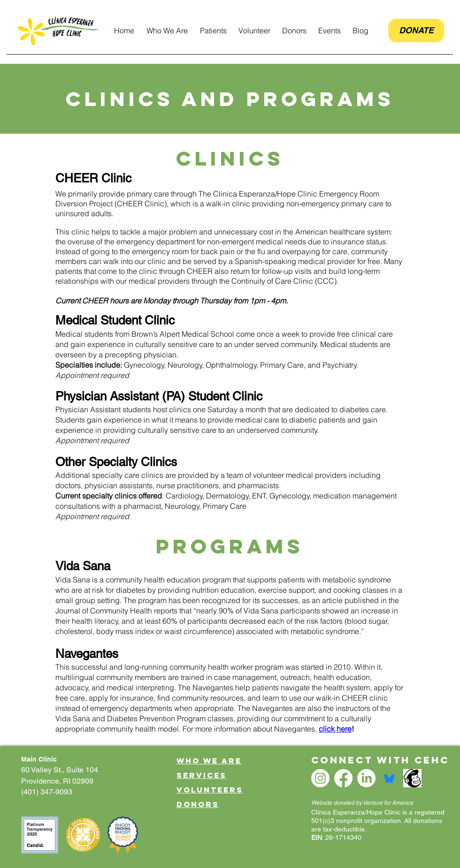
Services (202, 775)
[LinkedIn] (366, 778)
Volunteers (210, 790)
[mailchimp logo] (412, 778)
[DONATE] (416, 30)
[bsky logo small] (389, 778)
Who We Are (209, 761)
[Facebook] (343, 778)
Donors (198, 804)
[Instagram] (320, 778)
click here (335, 729)
